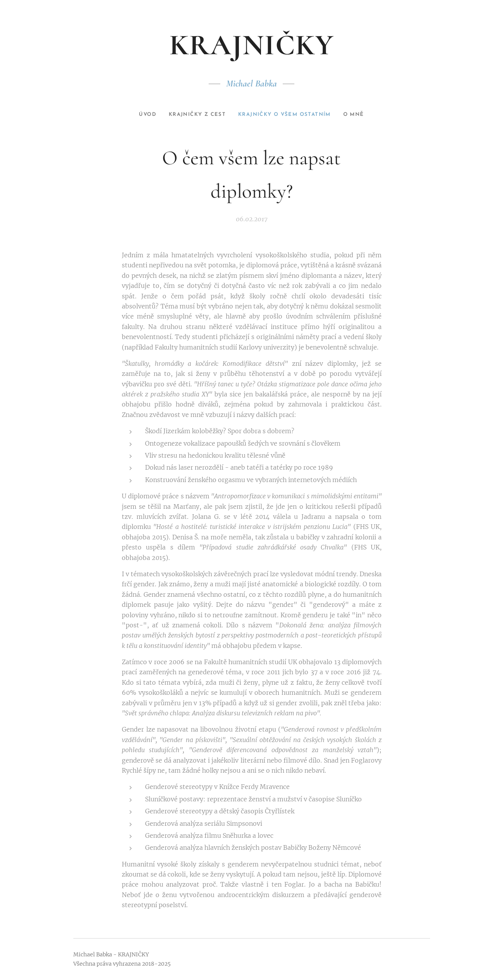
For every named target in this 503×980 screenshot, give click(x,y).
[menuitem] (139, 115)
